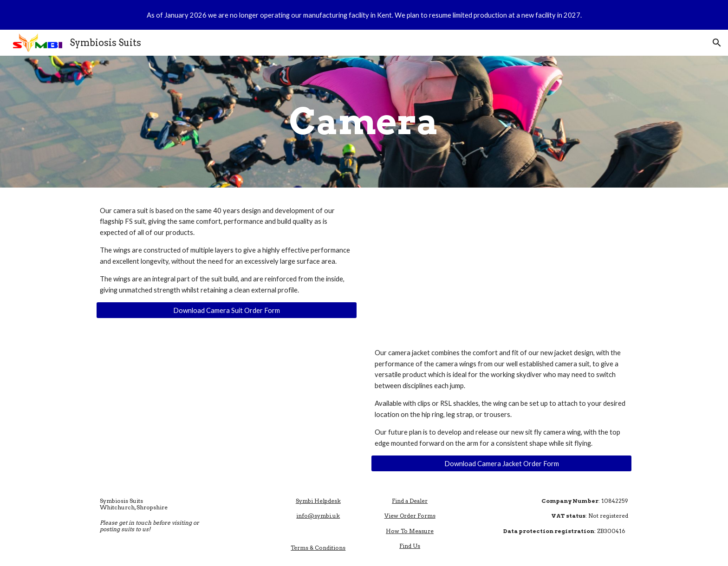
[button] (717, 43)
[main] (364, 122)
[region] (364, 15)
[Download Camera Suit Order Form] (227, 310)
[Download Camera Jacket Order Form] (501, 463)
